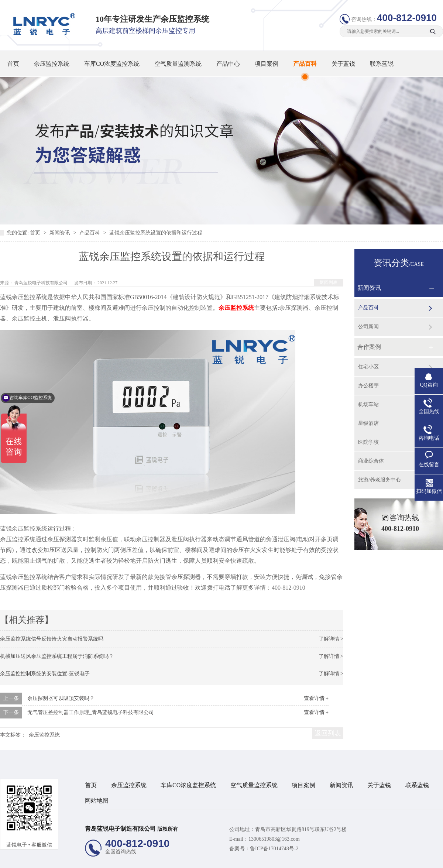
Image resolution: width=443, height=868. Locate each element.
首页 (13, 64)
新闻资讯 (61, 233)
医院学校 (368, 442)
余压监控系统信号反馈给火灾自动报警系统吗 (52, 639)
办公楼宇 (368, 386)
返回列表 (329, 282)
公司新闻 (368, 327)
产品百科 (305, 64)
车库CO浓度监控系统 (112, 64)
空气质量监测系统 (178, 64)
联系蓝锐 (382, 64)
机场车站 (368, 404)
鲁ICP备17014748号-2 (274, 849)
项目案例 (267, 64)
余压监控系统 (52, 64)
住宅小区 (368, 367)
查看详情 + (316, 698)
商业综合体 (371, 461)
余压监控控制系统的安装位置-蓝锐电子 (45, 674)
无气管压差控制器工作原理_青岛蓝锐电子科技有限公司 (91, 712)
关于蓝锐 (343, 64)
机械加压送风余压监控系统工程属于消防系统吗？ (57, 656)
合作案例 (369, 347)
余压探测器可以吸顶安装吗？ (61, 698)
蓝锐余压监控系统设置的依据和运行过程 (156, 233)
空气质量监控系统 (254, 785)
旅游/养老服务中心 (380, 480)
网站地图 (97, 801)
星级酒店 (368, 423)
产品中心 (228, 64)
